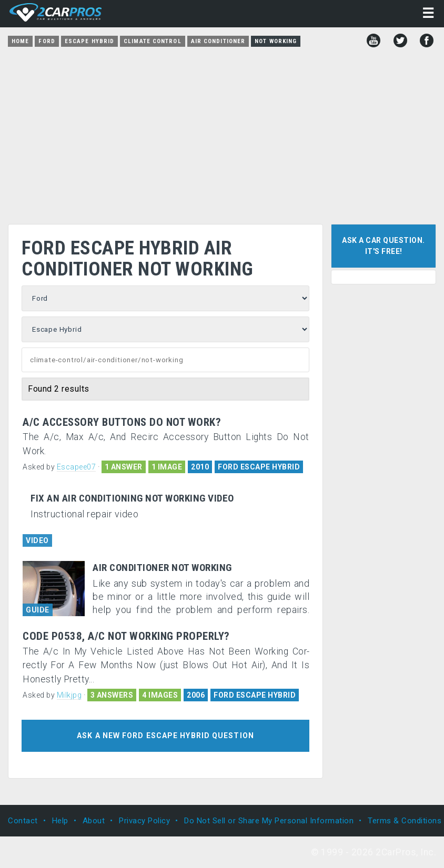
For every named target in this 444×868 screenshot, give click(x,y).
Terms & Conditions (405, 821)
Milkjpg (69, 695)
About (94, 821)
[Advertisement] (222, 132)
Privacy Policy (144, 821)
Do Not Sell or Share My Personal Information (269, 821)
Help (60, 821)
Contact (23, 821)
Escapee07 (77, 467)
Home (20, 41)
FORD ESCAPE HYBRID (259, 467)
